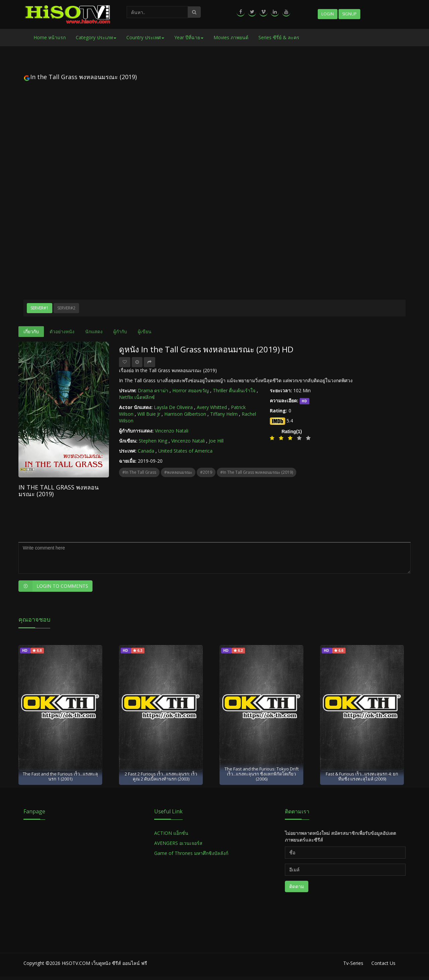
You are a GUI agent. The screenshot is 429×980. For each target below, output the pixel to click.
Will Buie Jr (149, 414)
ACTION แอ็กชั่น (171, 833)
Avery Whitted (212, 407)
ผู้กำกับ (120, 331)
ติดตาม (297, 886)
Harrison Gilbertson (185, 414)
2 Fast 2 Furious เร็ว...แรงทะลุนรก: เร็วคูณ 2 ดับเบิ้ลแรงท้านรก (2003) (161, 776)
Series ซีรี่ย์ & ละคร (279, 37)
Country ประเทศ (145, 37)
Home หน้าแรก (50, 37)
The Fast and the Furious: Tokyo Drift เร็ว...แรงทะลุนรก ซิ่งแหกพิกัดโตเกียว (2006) (262, 774)
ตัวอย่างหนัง (62, 331)
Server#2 (66, 308)
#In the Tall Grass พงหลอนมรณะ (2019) (257, 472)
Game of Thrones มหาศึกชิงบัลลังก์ (192, 853)
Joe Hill (216, 441)
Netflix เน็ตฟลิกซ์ (137, 397)
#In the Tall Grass (139, 472)
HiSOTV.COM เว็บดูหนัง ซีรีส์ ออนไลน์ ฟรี (104, 963)
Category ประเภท (96, 37)
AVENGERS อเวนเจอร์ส (178, 843)
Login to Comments (53, 586)
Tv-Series (353, 963)
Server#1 (40, 308)
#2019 (206, 472)
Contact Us (383, 963)
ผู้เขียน (145, 331)
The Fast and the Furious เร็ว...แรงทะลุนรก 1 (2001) (60, 776)
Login (328, 14)
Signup (349, 14)
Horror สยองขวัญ (191, 390)
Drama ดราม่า (153, 390)
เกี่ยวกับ (31, 331)
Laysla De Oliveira (173, 407)
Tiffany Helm (224, 414)
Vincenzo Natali (172, 431)
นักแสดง (94, 331)
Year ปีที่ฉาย (189, 37)
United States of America (185, 451)
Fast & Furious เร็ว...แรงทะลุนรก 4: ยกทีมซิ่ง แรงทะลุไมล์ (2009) (362, 776)
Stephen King (153, 441)
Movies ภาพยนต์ (231, 37)
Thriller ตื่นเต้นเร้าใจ (234, 390)
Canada (146, 451)
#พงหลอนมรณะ (178, 472)
